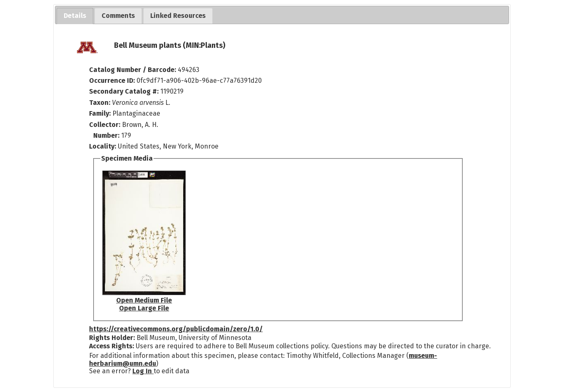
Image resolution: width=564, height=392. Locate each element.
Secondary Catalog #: (124, 91)
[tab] (75, 16)
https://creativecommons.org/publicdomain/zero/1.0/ (176, 329)
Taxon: (100, 103)
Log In (143, 371)
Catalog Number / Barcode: (133, 70)
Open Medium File (144, 300)
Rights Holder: (112, 338)
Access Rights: (112, 346)
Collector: (106, 125)
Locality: (103, 146)
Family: (100, 113)
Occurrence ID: (113, 81)
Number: (107, 135)
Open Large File (144, 308)
